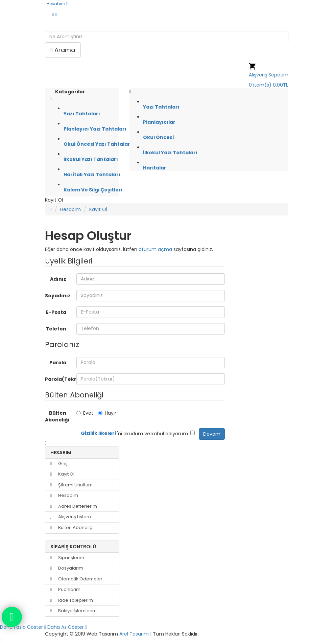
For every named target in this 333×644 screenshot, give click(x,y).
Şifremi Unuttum (72, 485)
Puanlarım (65, 589)
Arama (63, 50)
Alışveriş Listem (71, 517)
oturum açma (155, 249)
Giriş (59, 464)
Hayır (107, 413)
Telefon (56, 329)
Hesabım (70, 209)
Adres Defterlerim (74, 506)
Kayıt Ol (98, 209)
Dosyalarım (67, 568)
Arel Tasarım (134, 634)
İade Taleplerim (72, 600)
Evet (85, 413)
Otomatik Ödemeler (76, 579)
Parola (58, 363)
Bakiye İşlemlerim (74, 611)
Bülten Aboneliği (57, 416)
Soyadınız (58, 296)
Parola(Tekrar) (58, 379)
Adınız (58, 279)
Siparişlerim (67, 558)
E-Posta (56, 312)
